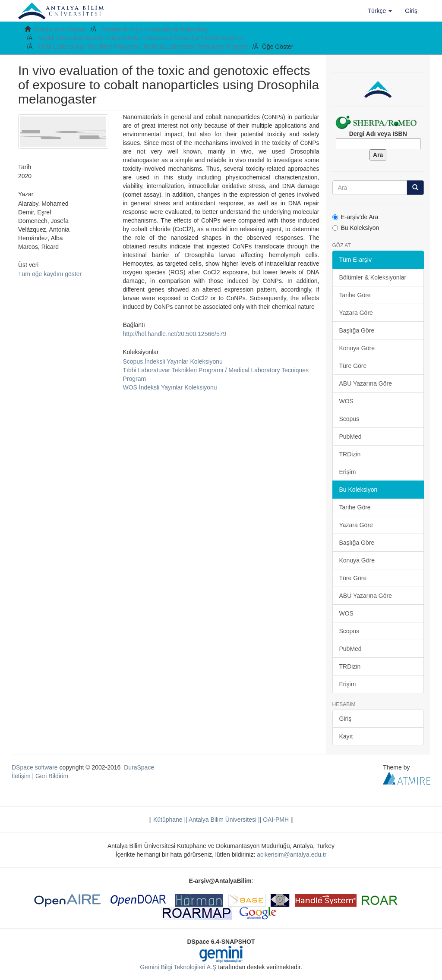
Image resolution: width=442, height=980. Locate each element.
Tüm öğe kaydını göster (50, 274)
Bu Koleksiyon (356, 228)
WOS (346, 401)
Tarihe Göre (355, 295)
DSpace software (35, 767)
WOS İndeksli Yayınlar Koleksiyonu (170, 387)
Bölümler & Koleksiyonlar (373, 277)
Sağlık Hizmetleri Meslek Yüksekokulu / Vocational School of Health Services (141, 38)
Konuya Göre (357, 348)
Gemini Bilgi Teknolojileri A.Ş (178, 967)
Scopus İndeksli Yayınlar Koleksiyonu (173, 361)
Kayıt (346, 736)
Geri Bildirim (52, 776)
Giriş (346, 719)
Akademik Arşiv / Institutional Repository (155, 29)
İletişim (21, 776)
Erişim (348, 472)
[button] (380, 11)
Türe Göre (353, 366)
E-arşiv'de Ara (355, 217)
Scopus (349, 419)
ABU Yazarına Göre (366, 383)
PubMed (350, 437)
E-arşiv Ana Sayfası (60, 29)
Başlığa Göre (357, 330)
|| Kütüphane (166, 820)
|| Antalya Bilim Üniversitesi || (222, 820)
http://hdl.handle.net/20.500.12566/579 (175, 334)
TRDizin (350, 454)
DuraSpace (139, 767)
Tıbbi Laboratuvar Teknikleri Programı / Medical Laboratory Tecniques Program (143, 47)
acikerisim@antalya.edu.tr (292, 854)
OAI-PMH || (277, 820)
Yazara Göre (356, 313)
